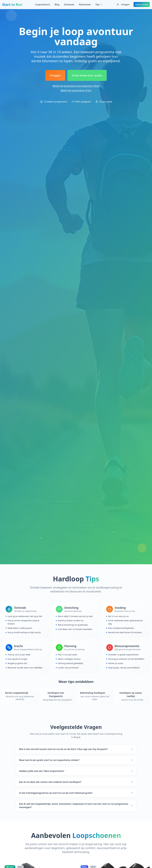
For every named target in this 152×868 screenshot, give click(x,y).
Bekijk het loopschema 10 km (76, 90)
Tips (99, 4)
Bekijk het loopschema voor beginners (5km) (76, 86)
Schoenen (69, 4)
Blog (57, 4)
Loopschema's (43, 4)
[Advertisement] (76, 18)
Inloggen (123, 4)
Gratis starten (142, 4)
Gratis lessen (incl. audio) (87, 75)
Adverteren (85, 4)
